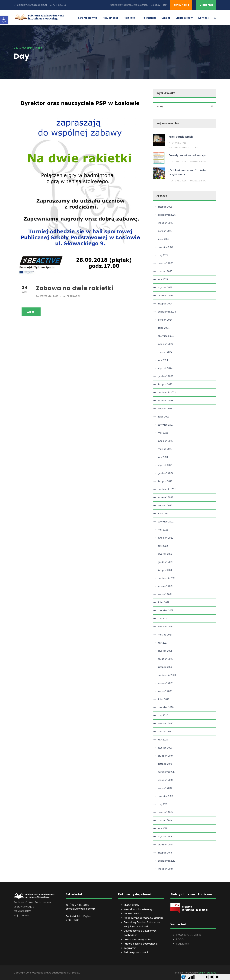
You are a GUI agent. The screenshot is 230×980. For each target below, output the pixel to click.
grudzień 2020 (166, 659)
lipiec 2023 (164, 417)
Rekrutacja (149, 18)
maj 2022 (163, 530)
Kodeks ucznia (132, 913)
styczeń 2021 (165, 651)
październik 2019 (166, 772)
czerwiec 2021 (165, 610)
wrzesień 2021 (165, 586)
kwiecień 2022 (165, 538)
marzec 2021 (165, 635)
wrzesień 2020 (166, 683)
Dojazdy (155, 5)
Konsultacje (181, 5)
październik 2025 (167, 215)
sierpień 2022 (165, 506)
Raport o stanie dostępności (141, 944)
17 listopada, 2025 (177, 143)
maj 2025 (163, 255)
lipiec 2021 (163, 602)
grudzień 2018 (165, 845)
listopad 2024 (165, 304)
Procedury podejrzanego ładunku (143, 918)
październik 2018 (166, 861)
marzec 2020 (165, 732)
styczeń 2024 (165, 368)
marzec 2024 (165, 352)
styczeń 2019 (165, 837)
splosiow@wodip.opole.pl (81, 909)
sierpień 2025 (165, 231)
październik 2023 (167, 392)
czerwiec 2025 (166, 247)
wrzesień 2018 (165, 869)
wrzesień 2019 (165, 780)
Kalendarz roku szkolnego (139, 909)
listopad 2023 (165, 384)
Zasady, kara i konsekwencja (187, 155)
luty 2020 (163, 740)
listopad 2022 (165, 481)
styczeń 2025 (165, 288)
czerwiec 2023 (166, 425)
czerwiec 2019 (165, 796)
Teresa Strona (199, 161)
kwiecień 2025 (165, 263)
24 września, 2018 (47, 296)
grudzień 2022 (165, 473)
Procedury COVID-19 (189, 935)
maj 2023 (163, 433)
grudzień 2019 (165, 756)
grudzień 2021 (165, 562)
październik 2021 (166, 578)
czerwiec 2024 (166, 336)
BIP (165, 5)
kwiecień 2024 (166, 344)
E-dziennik (206, 5)
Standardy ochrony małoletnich (129, 5)
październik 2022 (167, 489)
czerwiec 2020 (166, 707)
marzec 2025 (165, 271)
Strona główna (88, 18)
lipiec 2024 (164, 328)
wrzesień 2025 (165, 223)
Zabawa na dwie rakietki (75, 288)
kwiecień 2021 (165, 627)
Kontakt (203, 18)
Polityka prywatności (136, 952)
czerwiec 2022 (166, 522)
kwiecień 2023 (165, 441)
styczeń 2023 (165, 465)
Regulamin (130, 948)
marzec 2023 (165, 449)
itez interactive (207, 973)
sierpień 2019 (165, 788)
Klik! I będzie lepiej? (181, 137)
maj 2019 (163, 804)
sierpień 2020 (165, 691)
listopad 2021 (165, 570)
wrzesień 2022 (165, 497)
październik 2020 (167, 675)
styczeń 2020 (165, 748)
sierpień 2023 (165, 409)
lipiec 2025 (164, 239)
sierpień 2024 (165, 320)
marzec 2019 (165, 820)
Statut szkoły (131, 905)
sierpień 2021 (165, 594)
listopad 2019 (165, 764)
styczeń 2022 (165, 554)
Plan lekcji (130, 18)
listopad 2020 (165, 667)
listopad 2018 (165, 853)
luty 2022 (163, 546)
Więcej (31, 312)
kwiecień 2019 (165, 812)
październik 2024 (167, 312)
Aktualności (110, 18)
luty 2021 (162, 643)
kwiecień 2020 (166, 724)
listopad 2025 (165, 207)
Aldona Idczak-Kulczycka (184, 147)
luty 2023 (163, 457)
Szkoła (166, 18)
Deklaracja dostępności (137, 939)
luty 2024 (163, 360)
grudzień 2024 (166, 296)
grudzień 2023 (165, 376)
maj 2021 (163, 619)
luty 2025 (163, 279)
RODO (180, 939)
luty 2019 (163, 828)
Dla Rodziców (184, 18)
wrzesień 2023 (165, 401)
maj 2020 (163, 715)
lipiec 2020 (164, 699)
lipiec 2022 (164, 514)
